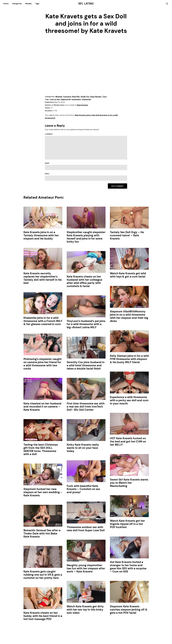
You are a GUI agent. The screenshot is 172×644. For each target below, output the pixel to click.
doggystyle (66, 100)
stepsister (86, 100)
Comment (49, 134)
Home (6, 4)
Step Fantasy (96, 97)
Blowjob (59, 97)
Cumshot (67, 97)
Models (29, 4)
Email (48, 174)
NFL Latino (86, 4)
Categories (17, 4)
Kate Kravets (82, 105)
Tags (37, 4)
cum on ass (55, 100)
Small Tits (85, 97)
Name (48, 163)
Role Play (76, 97)
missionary (76, 100)
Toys (105, 97)
